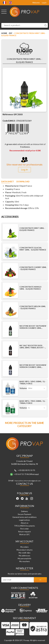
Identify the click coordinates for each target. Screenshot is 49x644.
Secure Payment (24, 514)
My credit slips (25, 553)
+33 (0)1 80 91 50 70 (27, 470)
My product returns (25, 550)
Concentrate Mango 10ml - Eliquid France (30, 288)
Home (4, 33)
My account (24, 541)
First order (24, 529)
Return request (24, 532)
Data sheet (8, 182)
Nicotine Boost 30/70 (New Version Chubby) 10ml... (33, 327)
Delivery (24, 511)
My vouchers (25, 561)
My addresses (24, 556)
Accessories (10, 217)
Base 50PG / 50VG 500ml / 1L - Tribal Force (33, 383)
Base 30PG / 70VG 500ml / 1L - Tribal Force (33, 402)
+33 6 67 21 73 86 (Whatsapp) (27, 474)
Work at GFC (24, 534)
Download (23, 182)
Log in (44, 3)
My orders (24, 547)
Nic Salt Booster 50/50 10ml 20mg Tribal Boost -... (33, 347)
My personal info (24, 558)
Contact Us (24, 484)
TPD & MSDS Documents (24, 526)
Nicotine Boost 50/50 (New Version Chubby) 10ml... (33, 366)
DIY (11, 33)
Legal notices (24, 520)
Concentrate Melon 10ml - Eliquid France (33, 307)
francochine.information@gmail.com (28, 481)
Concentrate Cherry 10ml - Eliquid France (33, 268)
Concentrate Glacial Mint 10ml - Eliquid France (33, 249)
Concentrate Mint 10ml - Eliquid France (32, 229)
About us (25, 523)
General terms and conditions (24, 517)
